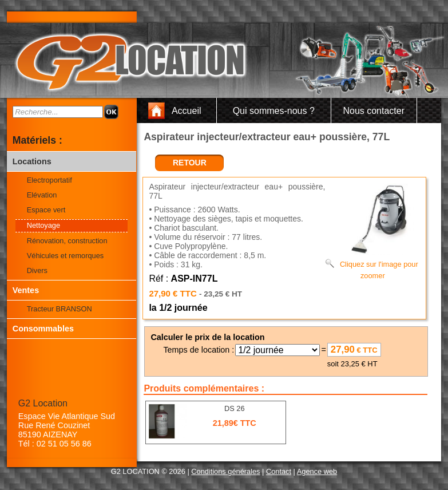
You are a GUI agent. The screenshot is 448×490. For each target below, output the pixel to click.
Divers (37, 270)
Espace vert (46, 210)
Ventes (26, 290)
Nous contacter (374, 111)
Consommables (43, 329)
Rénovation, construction (67, 241)
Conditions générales (225, 471)
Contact (279, 471)
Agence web (317, 471)
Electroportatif (49, 180)
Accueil (187, 111)
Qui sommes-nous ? (274, 111)
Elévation (42, 195)
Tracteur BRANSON (60, 309)
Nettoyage (43, 225)
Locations (32, 161)
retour (190, 163)
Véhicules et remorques (65, 256)
